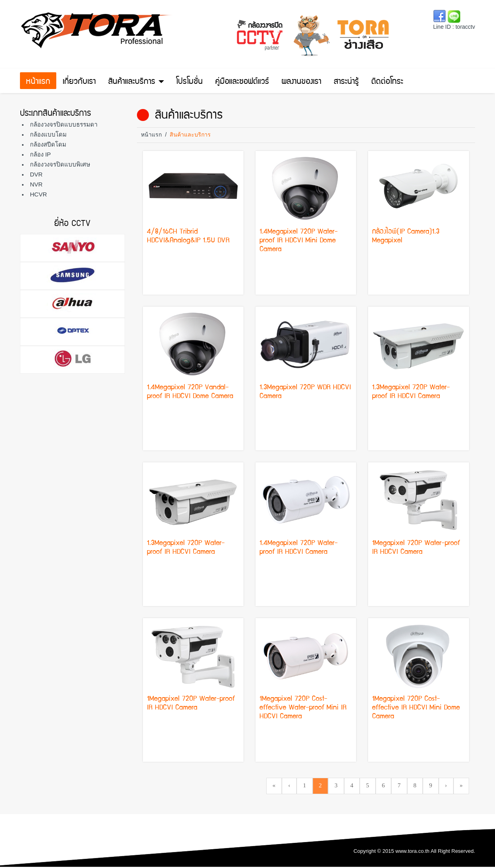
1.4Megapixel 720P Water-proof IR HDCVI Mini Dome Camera (299, 241)
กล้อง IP (40, 154)
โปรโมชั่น (189, 82)
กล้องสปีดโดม (48, 144)
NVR (36, 184)
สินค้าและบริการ (136, 82)
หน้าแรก (38, 82)
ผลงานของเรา (301, 82)
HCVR (39, 194)
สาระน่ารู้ (346, 82)
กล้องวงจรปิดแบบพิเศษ (60, 164)
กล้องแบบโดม (48, 134)
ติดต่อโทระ (387, 82)
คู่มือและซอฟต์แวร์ (242, 82)
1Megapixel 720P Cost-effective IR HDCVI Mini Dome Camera (416, 708)
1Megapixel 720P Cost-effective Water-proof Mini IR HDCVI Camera (303, 708)
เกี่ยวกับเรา (79, 82)
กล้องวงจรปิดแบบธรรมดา (64, 124)
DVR (36, 174)
